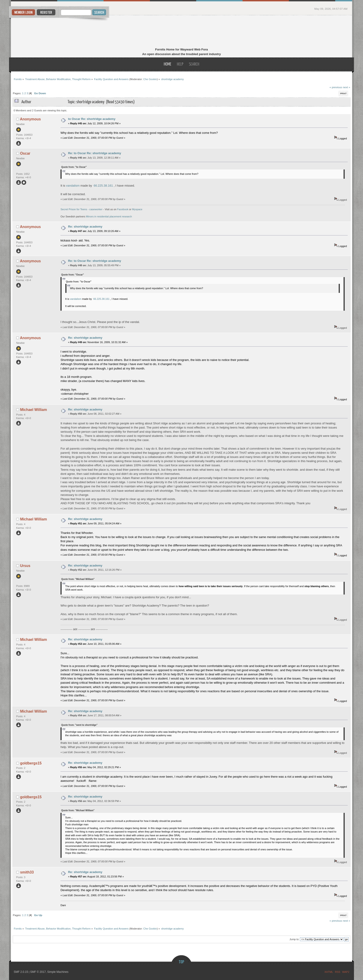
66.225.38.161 (103, 186)
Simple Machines (58, 972)
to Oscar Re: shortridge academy (92, 119)
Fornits (181, 32)
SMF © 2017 (38, 972)
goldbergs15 (31, 763)
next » (347, 87)
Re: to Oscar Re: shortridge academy (95, 153)
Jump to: (294, 939)
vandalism (73, 186)
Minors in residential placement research (109, 216)
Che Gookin (150, 79)
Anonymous (30, 119)
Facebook (123, 209)
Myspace (137, 209)
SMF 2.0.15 (21, 972)
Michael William (34, 410)
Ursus (25, 566)
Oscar (25, 153)
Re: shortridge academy (85, 227)
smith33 (27, 872)
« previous (336, 87)
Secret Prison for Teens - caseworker (81, 209)
